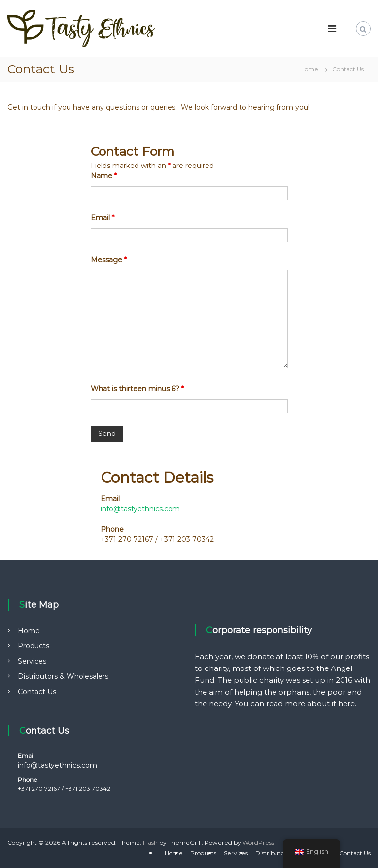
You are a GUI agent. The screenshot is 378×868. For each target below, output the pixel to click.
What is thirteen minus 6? (137, 389)
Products (34, 646)
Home (29, 631)
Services (32, 661)
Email (103, 218)
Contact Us (37, 692)
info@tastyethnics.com (140, 509)
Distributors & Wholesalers (63, 676)
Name (104, 176)
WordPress (258, 843)
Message (109, 260)
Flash (150, 843)
